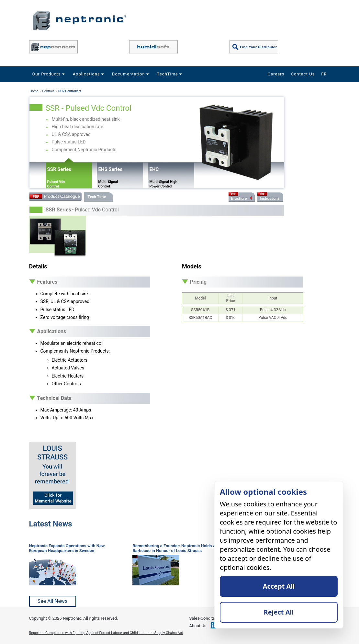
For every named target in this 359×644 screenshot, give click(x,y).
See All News (53, 601)
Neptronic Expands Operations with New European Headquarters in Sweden (67, 548)
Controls (48, 91)
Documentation (131, 74)
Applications (89, 74)
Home (34, 91)
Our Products (49, 74)
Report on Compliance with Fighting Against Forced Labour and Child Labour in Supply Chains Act (106, 633)
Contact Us (303, 74)
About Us (198, 626)
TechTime (170, 74)
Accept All (279, 586)
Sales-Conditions (205, 618)
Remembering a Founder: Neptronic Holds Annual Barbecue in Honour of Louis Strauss (179, 548)
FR (324, 74)
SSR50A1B (200, 310)
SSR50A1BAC (201, 318)
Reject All (279, 612)
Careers (276, 74)
